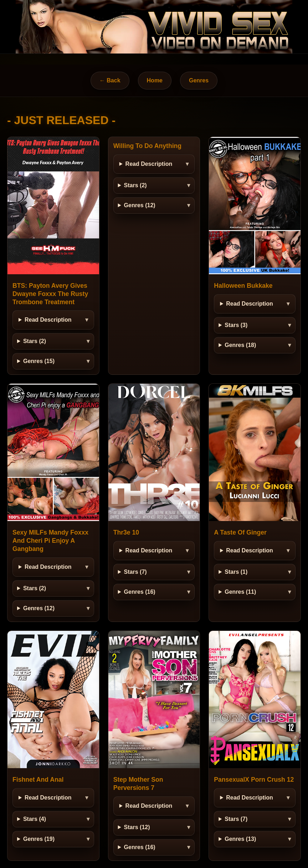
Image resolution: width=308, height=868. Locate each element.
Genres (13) (240, 839)
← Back (110, 80)
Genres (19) (39, 839)
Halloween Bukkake (243, 286)
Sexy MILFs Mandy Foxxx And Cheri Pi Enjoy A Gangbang (50, 541)
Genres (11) (240, 592)
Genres (199, 80)
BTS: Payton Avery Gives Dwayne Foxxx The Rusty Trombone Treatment (50, 294)
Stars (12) (137, 827)
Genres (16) (140, 592)
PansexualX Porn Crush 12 (254, 780)
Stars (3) (236, 325)
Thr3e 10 (126, 532)
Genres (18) (240, 345)
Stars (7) (135, 572)
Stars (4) (35, 819)
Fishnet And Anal (38, 780)
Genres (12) (140, 205)
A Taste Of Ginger (240, 532)
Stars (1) (236, 572)
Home (155, 80)
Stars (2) (35, 341)
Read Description (48, 320)
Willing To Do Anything (147, 146)
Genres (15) (39, 361)
